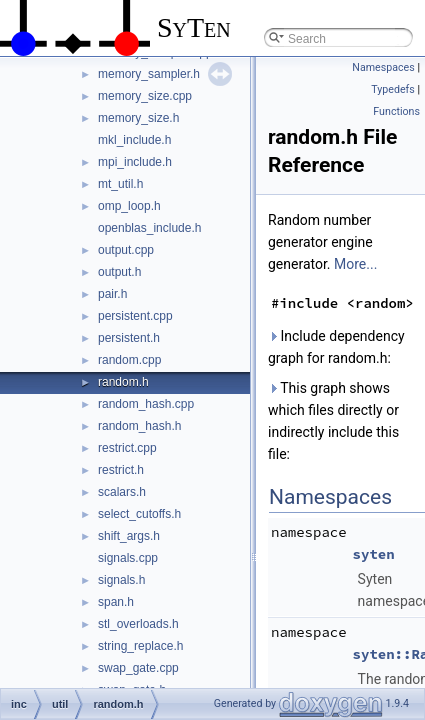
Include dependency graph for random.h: (336, 347)
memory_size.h (138, 118)
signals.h (121, 580)
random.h (123, 382)
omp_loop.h (129, 206)
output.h (119, 272)
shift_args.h (129, 536)
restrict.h (121, 470)
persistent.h (129, 338)
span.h (116, 602)
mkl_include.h (134, 140)
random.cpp (129, 360)
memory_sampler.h (149, 74)
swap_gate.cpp (138, 668)
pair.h (112, 294)
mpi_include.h (135, 162)
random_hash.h (139, 426)
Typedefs (393, 89)
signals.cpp (128, 558)
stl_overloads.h (138, 624)
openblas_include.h (149, 228)
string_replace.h (140, 646)
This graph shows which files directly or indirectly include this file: (333, 421)
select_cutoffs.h (139, 514)
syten (374, 554)
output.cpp (126, 250)
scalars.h (122, 492)
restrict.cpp (127, 448)
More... (355, 264)
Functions (396, 111)
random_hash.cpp (146, 404)
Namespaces (383, 67)
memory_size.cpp (145, 96)
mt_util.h (120, 184)
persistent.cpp (135, 316)
